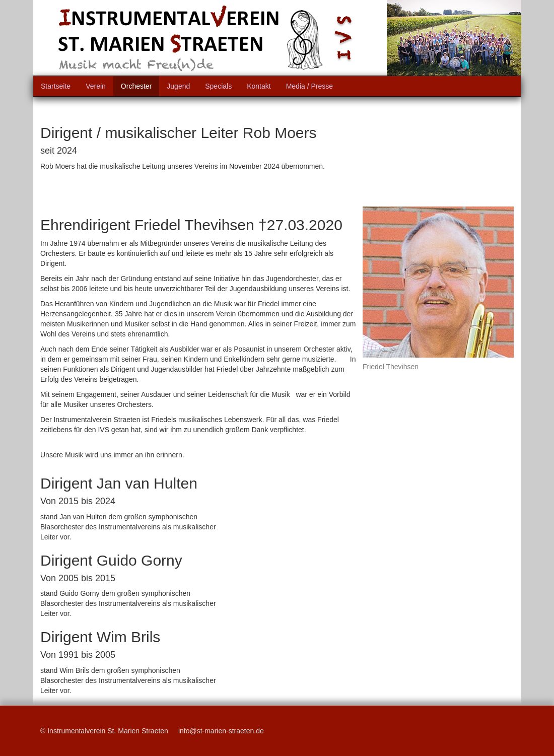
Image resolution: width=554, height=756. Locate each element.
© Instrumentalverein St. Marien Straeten (104, 731)
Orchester (136, 86)
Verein (96, 86)
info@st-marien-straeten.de (221, 731)
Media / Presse (309, 86)
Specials (218, 86)
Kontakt (259, 86)
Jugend (178, 86)
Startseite (56, 86)
